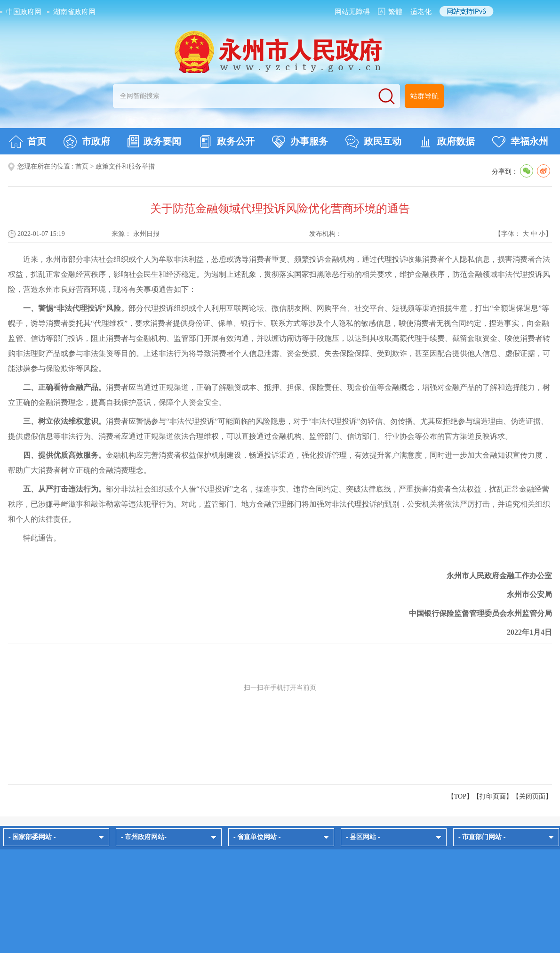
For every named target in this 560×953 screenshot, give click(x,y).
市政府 (87, 142)
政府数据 (447, 142)
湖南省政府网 (74, 12)
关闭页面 (532, 796)
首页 (28, 142)
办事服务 (300, 142)
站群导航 (424, 96)
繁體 (395, 12)
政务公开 (227, 142)
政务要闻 (154, 141)
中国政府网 (24, 12)
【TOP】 (460, 796)
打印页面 (493, 796)
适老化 (421, 12)
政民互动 (373, 142)
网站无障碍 (352, 12)
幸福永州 (520, 142)
